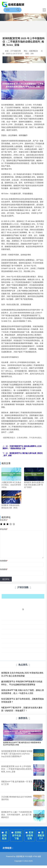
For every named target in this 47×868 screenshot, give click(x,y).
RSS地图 (29, 856)
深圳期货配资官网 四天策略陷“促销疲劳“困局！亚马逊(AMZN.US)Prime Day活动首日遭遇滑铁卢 (17, 754)
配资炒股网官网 (30, 836)
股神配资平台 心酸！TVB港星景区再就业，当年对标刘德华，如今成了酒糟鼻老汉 (16, 815)
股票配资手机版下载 (16, 836)
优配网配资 (4, 836)
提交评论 (6, 579)
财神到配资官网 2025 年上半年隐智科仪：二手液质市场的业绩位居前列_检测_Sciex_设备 (17, 769)
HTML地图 (37, 856)
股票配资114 (41, 835)
